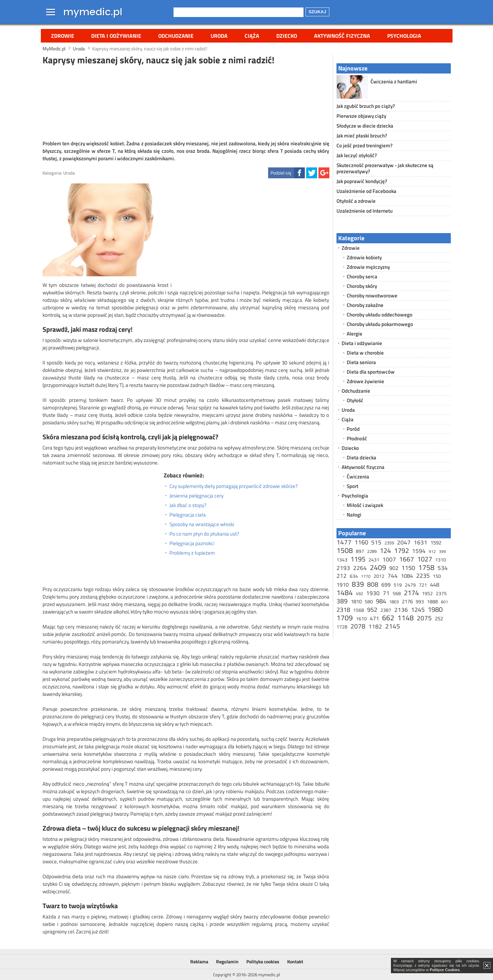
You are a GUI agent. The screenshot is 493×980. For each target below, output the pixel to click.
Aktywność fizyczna (342, 36)
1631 (421, 542)
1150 (408, 568)
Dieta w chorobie (365, 353)
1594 (419, 551)
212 (342, 576)
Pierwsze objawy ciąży (361, 116)
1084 (407, 576)
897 (360, 551)
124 (385, 550)
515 (376, 542)
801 (445, 602)
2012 (379, 576)
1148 (406, 618)
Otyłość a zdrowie (356, 201)
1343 (342, 560)
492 (359, 593)
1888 (432, 601)
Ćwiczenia (358, 477)
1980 (435, 609)
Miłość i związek (365, 505)
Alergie (355, 334)
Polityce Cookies (445, 970)
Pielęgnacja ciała (188, 515)
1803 (394, 602)
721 (423, 585)
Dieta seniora (361, 362)
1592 (436, 543)
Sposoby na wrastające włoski (202, 524)
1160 (361, 542)
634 (354, 576)
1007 (389, 559)
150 (437, 576)
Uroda (219, 36)
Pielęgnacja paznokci (192, 543)
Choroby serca (362, 276)
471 (374, 618)
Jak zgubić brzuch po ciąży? (366, 106)
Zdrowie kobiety (364, 257)
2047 (404, 542)
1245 (418, 610)
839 (358, 584)
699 (386, 585)
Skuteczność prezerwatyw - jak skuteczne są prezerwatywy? (385, 168)
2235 (423, 576)
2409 (378, 567)
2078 (358, 626)
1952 (427, 593)
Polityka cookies (263, 961)
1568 (359, 610)
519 (398, 585)
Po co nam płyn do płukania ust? (204, 534)
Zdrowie (63, 36)
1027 (425, 559)
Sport (352, 486)
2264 (360, 568)
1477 (344, 542)
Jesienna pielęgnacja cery (196, 496)
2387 (386, 610)
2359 (389, 543)
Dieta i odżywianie (116, 36)
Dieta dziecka (361, 458)
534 (443, 568)
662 (388, 618)
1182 (375, 626)
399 (442, 551)
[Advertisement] (186, 102)
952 (372, 610)
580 (369, 601)
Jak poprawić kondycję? (362, 181)
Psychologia (404, 36)
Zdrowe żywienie (365, 381)
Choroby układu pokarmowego (380, 324)
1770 (366, 576)
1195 (358, 559)
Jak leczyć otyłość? (357, 155)
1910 (343, 585)
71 (386, 593)
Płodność (357, 438)
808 (373, 584)
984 (381, 601)
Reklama (199, 961)
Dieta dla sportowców (371, 372)
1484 (345, 592)
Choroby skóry (362, 286)
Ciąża (252, 36)
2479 (410, 585)
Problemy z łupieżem (192, 553)
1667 (407, 559)
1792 (401, 550)
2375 (441, 593)
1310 (441, 560)
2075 (424, 618)
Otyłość (355, 400)
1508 (345, 550)
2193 (343, 568)
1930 (373, 593)
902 (394, 568)
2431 (374, 560)
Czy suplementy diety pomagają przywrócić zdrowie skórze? (234, 486)
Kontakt (295, 961)
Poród (353, 429)
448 (435, 585)
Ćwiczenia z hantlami (394, 81)
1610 (361, 618)
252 (439, 618)
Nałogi (354, 515)
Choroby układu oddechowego (380, 315)
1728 (342, 627)
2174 (411, 593)
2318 (343, 610)
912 (432, 551)
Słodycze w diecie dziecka (365, 126)
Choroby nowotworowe (372, 296)
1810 (356, 601)
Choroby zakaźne (365, 305)
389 (342, 601)
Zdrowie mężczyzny (368, 267)
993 (420, 601)
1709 (345, 618)
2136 (401, 610)
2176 (407, 601)
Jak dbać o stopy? (188, 505)
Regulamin (227, 961)
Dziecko (287, 36)
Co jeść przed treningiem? (365, 145)
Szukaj (317, 12)
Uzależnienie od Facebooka (366, 191)
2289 (372, 551)
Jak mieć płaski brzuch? (362, 136)
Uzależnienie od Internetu (365, 211)
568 (397, 593)
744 (393, 576)
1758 (426, 567)
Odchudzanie (176, 36)
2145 (393, 626)
